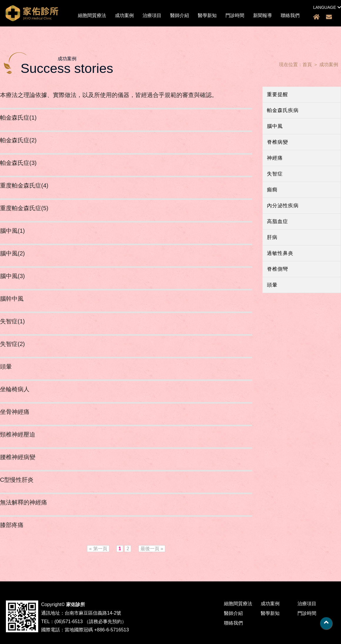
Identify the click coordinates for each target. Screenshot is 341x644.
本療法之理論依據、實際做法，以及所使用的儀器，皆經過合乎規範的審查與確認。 (109, 95)
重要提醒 (278, 94)
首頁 (307, 65)
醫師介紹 (180, 15)
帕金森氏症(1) (18, 118)
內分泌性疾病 (283, 206)
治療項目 (152, 15)
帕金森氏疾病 (283, 110)
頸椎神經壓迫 (18, 434)
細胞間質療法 (92, 15)
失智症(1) (12, 321)
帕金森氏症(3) (18, 163)
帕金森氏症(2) (18, 140)
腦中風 (275, 126)
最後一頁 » (152, 549)
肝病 (272, 237)
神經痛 (275, 158)
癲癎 (272, 190)
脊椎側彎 (278, 269)
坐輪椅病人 (15, 389)
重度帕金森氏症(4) (24, 185)
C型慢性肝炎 (17, 480)
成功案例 (124, 15)
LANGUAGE (327, 7)
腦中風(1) (12, 231)
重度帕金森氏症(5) (24, 208)
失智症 (275, 174)
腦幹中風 (12, 299)
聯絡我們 (290, 15)
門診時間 (235, 15)
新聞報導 (263, 15)
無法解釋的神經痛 (24, 502)
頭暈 (272, 285)
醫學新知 (207, 15)
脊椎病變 (278, 142)
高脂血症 (278, 221)
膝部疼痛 (12, 525)
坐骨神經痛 (15, 412)
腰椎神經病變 (18, 457)
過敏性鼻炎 (280, 253)
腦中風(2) (12, 253)
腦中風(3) (12, 276)
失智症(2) (12, 344)
